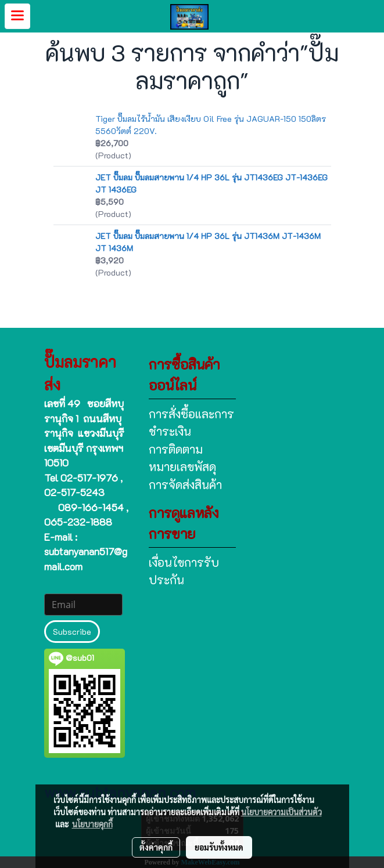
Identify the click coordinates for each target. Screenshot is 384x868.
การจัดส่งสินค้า (185, 484)
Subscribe (72, 632)
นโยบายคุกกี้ (92, 824)
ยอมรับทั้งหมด (219, 847)
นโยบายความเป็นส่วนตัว (281, 812)
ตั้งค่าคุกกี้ (156, 847)
